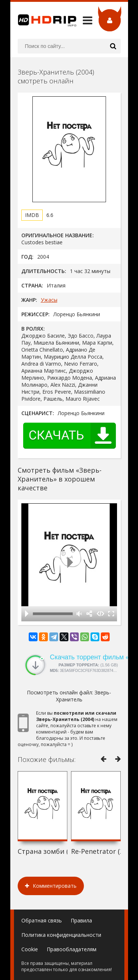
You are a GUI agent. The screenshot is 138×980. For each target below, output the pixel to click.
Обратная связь (42, 920)
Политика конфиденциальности (61, 935)
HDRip (43, 20)
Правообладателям (72, 949)
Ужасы (49, 300)
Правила (81, 920)
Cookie (30, 949)
